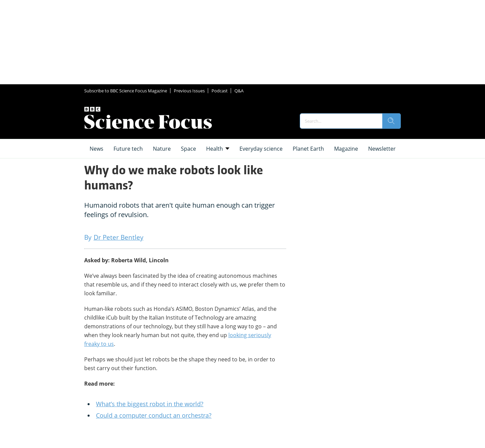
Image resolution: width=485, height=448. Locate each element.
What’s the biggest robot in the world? (150, 404)
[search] (391, 121)
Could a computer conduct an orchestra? (154, 415)
